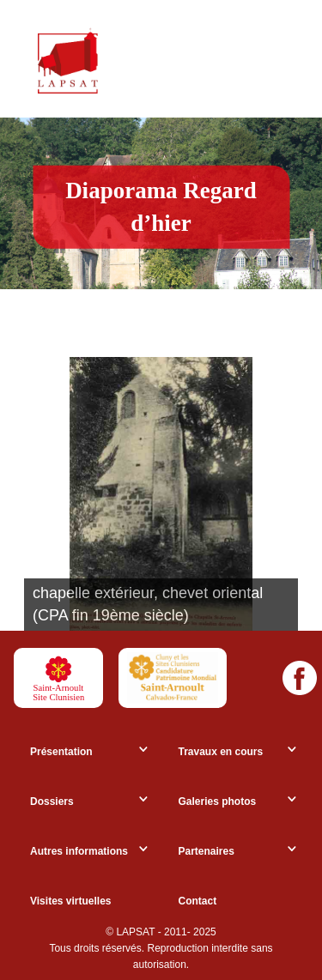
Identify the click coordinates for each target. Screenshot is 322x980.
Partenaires (207, 851)
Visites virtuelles (71, 901)
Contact (198, 901)
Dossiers (52, 802)
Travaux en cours (221, 752)
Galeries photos (218, 802)
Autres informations (79, 851)
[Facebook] (300, 678)
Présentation (61, 752)
